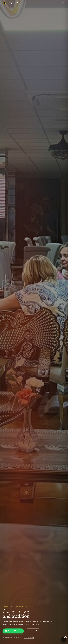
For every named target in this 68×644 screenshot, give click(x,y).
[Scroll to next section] (34, 641)
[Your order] (63, 639)
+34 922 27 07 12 (29, 637)
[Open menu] (63, 3)
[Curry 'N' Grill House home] (11, 3)
